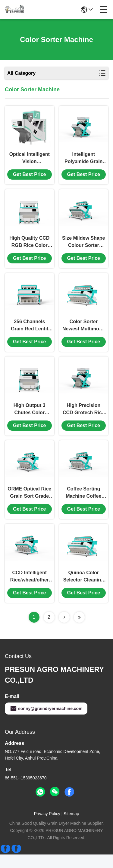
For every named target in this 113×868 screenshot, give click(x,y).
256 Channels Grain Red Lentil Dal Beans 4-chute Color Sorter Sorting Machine (29, 333)
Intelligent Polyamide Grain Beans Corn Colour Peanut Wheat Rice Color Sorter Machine (83, 161)
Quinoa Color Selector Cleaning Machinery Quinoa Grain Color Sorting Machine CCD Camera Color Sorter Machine (83, 590)
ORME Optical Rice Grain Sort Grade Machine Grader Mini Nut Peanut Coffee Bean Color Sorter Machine (29, 504)
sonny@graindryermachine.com (46, 722)
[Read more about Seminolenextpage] (64, 631)
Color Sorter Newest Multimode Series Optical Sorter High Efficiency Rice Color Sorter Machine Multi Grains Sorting (83, 333)
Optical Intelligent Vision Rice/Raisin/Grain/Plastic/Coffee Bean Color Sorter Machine (30, 161)
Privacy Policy (47, 827)
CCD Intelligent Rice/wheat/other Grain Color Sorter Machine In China (30, 590)
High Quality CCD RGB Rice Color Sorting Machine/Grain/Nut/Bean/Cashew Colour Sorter (30, 247)
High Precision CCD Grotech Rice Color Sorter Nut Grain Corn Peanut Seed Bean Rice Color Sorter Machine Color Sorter (84, 419)
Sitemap (71, 827)
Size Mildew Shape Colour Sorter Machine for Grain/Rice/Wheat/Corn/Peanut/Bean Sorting (84, 247)
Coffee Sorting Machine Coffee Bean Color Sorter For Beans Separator (84, 504)
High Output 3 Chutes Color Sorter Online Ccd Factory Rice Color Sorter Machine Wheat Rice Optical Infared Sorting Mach (29, 419)
